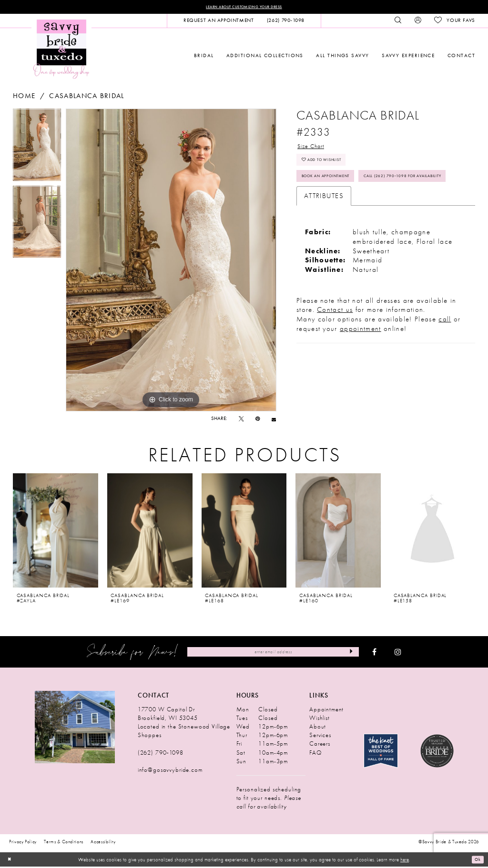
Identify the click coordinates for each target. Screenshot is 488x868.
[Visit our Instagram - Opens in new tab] (398, 653)
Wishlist (320, 719)
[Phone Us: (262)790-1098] (285, 22)
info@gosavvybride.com (170, 771)
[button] (418, 22)
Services (320, 736)
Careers (320, 745)
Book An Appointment (336, 186)
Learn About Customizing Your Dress (244, 7)
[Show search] (398, 22)
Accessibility (103, 843)
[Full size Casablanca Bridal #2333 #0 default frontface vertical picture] (171, 261)
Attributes (324, 228)
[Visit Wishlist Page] (454, 22)
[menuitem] (219, 22)
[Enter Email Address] (273, 653)
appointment (361, 361)
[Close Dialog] (10, 861)
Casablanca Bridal (87, 97)
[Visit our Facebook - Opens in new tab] (374, 653)
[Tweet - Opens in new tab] (241, 420)
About (318, 728)
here (405, 861)
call (445, 352)
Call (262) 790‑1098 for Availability (354, 207)
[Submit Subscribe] (349, 653)
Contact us (335, 342)
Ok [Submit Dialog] (476, 861)
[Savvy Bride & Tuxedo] (61, 50)
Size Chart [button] (315, 149)
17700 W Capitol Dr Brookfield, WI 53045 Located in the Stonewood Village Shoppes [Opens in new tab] (184, 723)
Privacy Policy (23, 843)
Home (24, 97)
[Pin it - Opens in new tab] (258, 420)
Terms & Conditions (64, 843)
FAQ (315, 754)
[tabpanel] (37, 149)
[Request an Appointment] (219, 22)
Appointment (326, 711)
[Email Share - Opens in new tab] (274, 420)
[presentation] (56, 532)
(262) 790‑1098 (161, 754)
